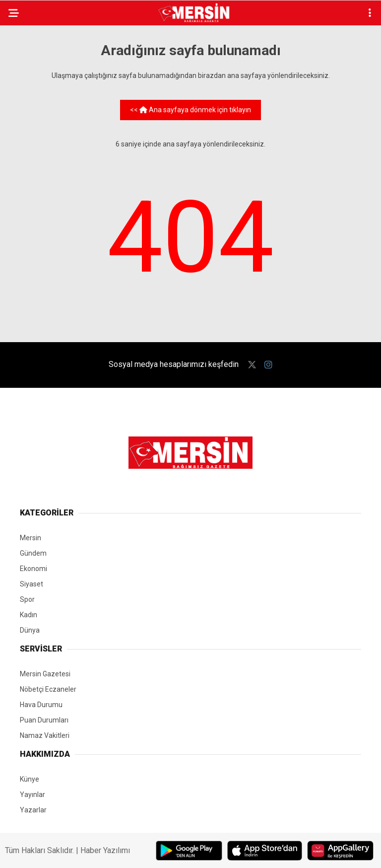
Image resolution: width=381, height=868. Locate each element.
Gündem (33, 553)
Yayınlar (32, 795)
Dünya (30, 630)
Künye (30, 779)
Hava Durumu (41, 705)
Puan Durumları (44, 720)
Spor (27, 599)
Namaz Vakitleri (45, 735)
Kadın (29, 615)
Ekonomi (33, 569)
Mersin (31, 538)
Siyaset (32, 584)
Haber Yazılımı (105, 850)
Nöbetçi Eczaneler (48, 689)
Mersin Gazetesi (45, 674)
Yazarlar (33, 810)
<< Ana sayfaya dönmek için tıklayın (190, 110)
